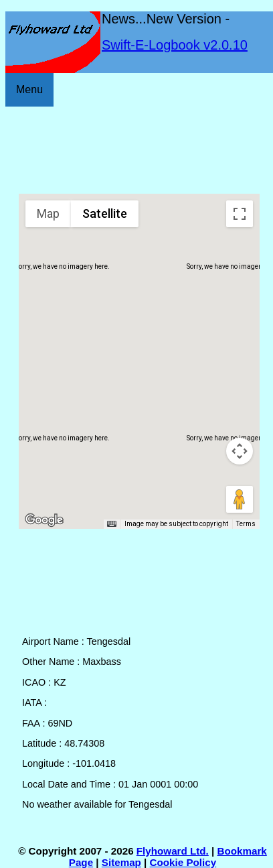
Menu (29, 89)
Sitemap (121, 862)
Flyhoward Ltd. (173, 851)
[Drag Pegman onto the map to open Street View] (240, 499)
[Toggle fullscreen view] (240, 214)
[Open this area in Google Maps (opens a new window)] (44, 520)
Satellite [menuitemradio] (105, 213)
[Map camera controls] (240, 451)
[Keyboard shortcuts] (112, 524)
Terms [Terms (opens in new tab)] (246, 524)
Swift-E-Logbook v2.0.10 (175, 45)
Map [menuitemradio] (48, 213)
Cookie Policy (183, 862)
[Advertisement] (139, 150)
